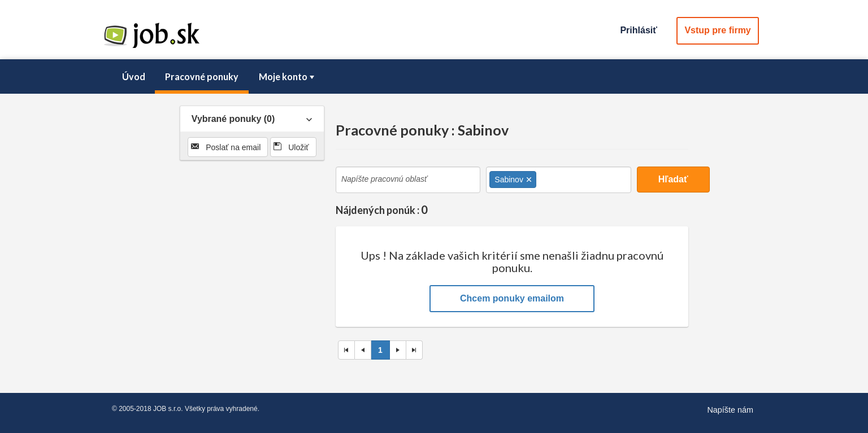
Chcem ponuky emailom (512, 298)
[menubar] (434, 77)
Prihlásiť (638, 30)
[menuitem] (133, 77)
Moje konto (288, 76)
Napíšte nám (730, 410)
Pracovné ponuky (202, 76)
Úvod (134, 76)
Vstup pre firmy (717, 30)
